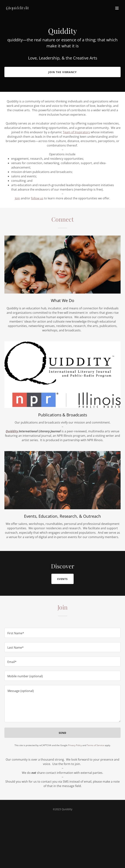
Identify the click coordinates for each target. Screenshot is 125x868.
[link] (45, 8)
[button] (117, 8)
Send (63, 733)
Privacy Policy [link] (75, 745)
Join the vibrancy (63, 72)
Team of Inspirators (76, 132)
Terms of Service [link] (95, 745)
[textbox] (63, 633)
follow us (37, 198)
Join (17, 198)
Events (63, 579)
